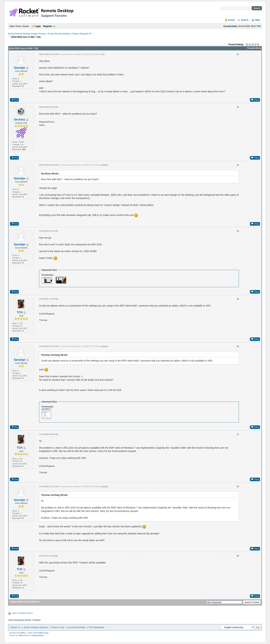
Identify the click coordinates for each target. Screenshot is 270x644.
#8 (238, 487)
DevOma (20, 120)
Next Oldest (17, 602)
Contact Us (15, 627)
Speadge (20, 68)
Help (257, 20)
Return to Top (58, 627)
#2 (238, 107)
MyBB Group (43, 633)
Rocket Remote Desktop (59, 34)
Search (245, 20)
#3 (238, 165)
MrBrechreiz (24, 635)
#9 (238, 556)
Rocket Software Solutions (36, 627)
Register (48, 26)
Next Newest (32, 602)
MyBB (22, 633)
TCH (103, 54)
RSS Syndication (97, 627)
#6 (238, 346)
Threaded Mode (254, 48)
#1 (238, 54)
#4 (238, 231)
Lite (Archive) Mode (76, 627)
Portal (231, 20)
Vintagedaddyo (37, 635)
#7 (238, 434)
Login (38, 26)
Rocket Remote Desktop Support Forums (27, 34)
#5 (238, 299)
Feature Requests (80, 34)
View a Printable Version (23, 613)
